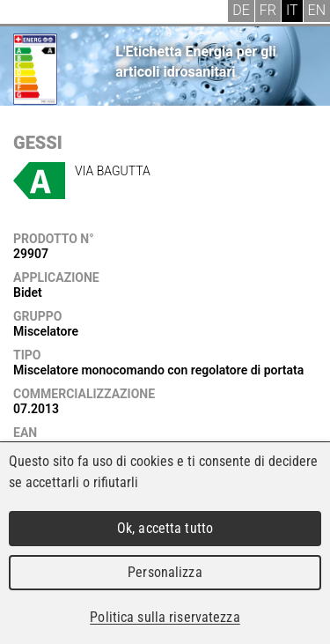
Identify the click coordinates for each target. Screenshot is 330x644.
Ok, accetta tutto (165, 528)
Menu (26, 13)
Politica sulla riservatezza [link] (165, 617)
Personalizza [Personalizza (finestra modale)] (165, 572)
